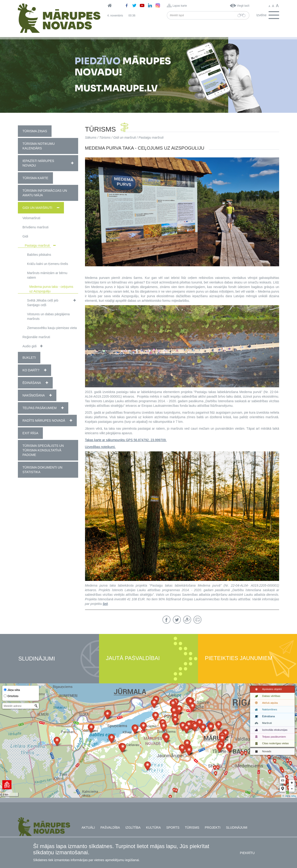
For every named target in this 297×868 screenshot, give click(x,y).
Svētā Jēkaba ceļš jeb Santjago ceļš (43, 303)
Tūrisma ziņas (35, 131)
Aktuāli (88, 828)
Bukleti (29, 358)
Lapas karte (180, 6)
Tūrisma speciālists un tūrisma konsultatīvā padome (43, 450)
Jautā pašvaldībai (133, 658)
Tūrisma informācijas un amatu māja (45, 193)
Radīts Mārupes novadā (44, 421)
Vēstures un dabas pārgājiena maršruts (48, 316)
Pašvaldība (110, 828)
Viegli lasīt (243, 6)
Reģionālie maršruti (36, 337)
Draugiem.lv (187, 620)
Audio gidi (30, 346)
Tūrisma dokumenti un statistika (42, 470)
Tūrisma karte (35, 178)
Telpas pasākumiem (40, 408)
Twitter (177, 620)
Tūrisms (105, 137)
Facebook (166, 620)
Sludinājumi (37, 659)
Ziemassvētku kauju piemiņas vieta (52, 328)
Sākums (91, 137)
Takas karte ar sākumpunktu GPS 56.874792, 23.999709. (126, 440)
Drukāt (197, 620)
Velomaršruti (31, 218)
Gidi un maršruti (37, 208)
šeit (105, 604)
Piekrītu (247, 853)
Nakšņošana (34, 395)
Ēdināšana (32, 383)
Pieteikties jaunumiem (239, 658)
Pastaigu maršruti (37, 245)
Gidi (25, 236)
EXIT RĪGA (30, 433)
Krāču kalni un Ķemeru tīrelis (48, 264)
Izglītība (133, 828)
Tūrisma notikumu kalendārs (39, 146)
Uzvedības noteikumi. (100, 447)
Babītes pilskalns (39, 255)
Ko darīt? (31, 370)
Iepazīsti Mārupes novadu (38, 163)
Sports (173, 828)
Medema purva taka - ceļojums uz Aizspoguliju (51, 289)
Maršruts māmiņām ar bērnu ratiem (47, 275)
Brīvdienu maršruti (36, 227)
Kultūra (153, 828)
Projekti (213, 828)
